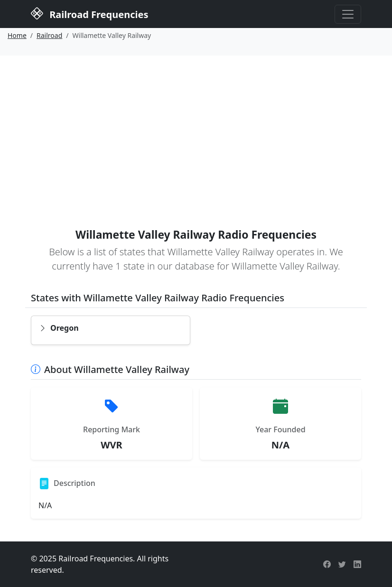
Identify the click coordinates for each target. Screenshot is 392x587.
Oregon (59, 328)
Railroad (49, 35)
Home (17, 35)
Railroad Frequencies (89, 13)
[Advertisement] (196, 127)
